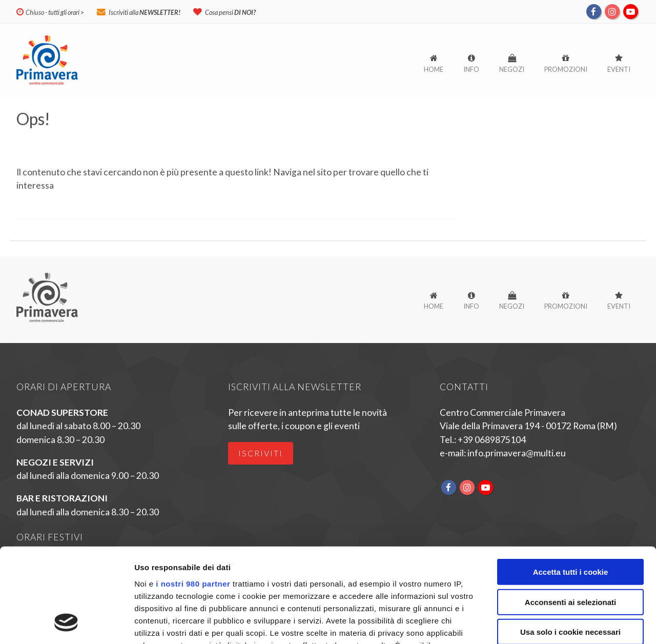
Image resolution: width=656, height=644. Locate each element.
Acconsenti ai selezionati (570, 516)
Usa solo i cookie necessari (570, 546)
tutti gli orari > (66, 12)
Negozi (512, 69)
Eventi (619, 69)
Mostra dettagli (544, 624)
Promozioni (566, 69)
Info (471, 69)
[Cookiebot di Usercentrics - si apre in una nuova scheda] (66, 624)
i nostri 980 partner (193, 498)
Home (434, 69)
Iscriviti (261, 453)
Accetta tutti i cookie (571, 486)
